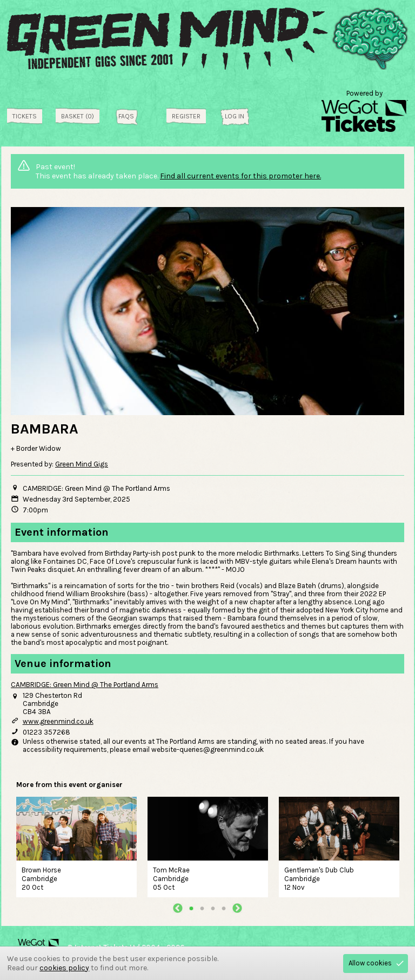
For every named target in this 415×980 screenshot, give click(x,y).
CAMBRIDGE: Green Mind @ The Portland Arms (85, 685)
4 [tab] (224, 908)
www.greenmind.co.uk (58, 721)
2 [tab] (202, 908)
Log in (235, 116)
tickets (25, 116)
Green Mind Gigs (82, 464)
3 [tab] (213, 908)
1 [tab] (191, 908)
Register (186, 116)
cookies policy (64, 968)
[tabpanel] (76, 846)
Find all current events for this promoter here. (240, 176)
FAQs (126, 116)
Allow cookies (370, 963)
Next (237, 908)
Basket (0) (78, 116)
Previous (178, 908)
